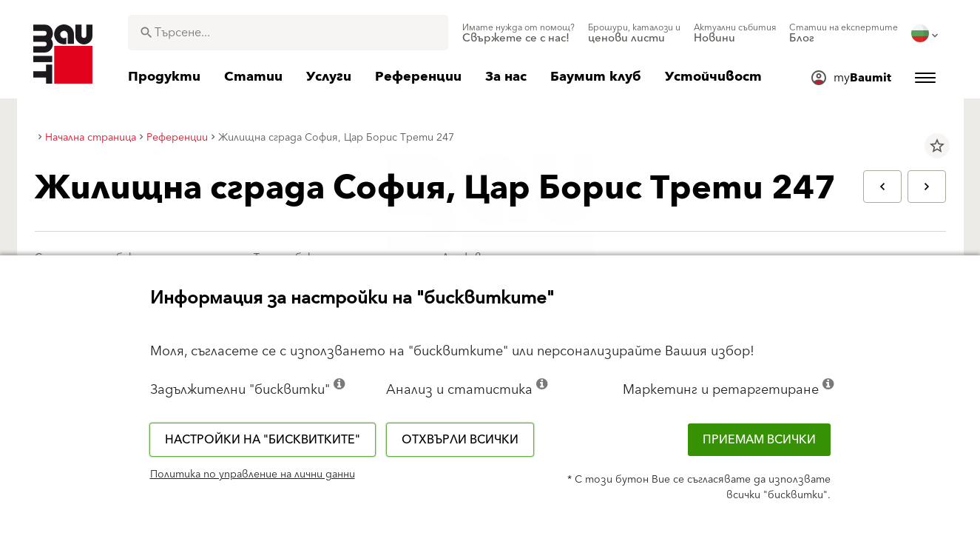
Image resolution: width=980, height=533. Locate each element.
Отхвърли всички (460, 440)
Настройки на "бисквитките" (263, 440)
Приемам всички (759, 440)
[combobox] (288, 33)
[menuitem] (518, 33)
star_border (937, 146)
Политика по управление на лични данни (253, 475)
